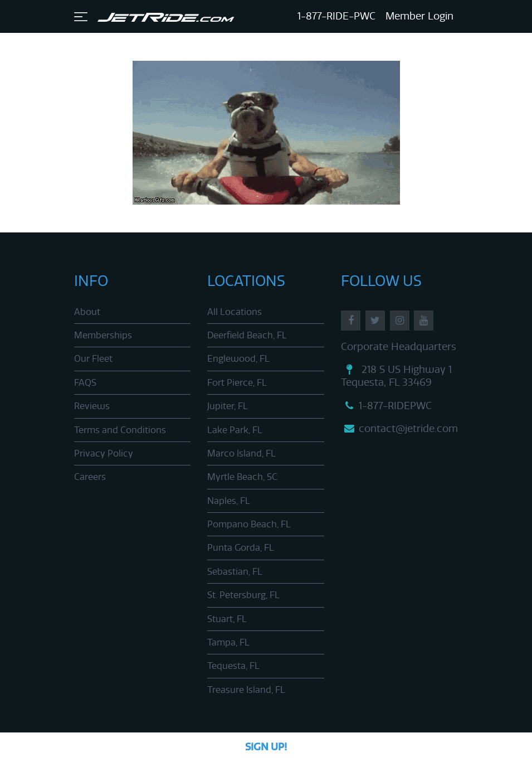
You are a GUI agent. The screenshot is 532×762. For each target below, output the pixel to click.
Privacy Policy (104, 453)
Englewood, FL (238, 359)
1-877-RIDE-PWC (336, 16)
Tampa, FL (228, 642)
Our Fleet (93, 359)
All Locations (235, 312)
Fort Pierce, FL (237, 383)
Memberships (103, 335)
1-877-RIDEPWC (386, 406)
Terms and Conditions (120, 430)
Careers (90, 477)
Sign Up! (266, 747)
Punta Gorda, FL (241, 548)
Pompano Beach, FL (249, 524)
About (87, 312)
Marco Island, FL (241, 453)
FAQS (85, 383)
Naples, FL (229, 501)
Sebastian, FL (235, 572)
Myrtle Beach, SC (242, 477)
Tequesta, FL (233, 666)
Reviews (92, 406)
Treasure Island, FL (246, 690)
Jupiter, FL (228, 406)
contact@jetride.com (399, 429)
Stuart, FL (227, 619)
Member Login (419, 16)
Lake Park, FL (235, 430)
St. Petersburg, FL (243, 595)
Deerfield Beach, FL (247, 335)
